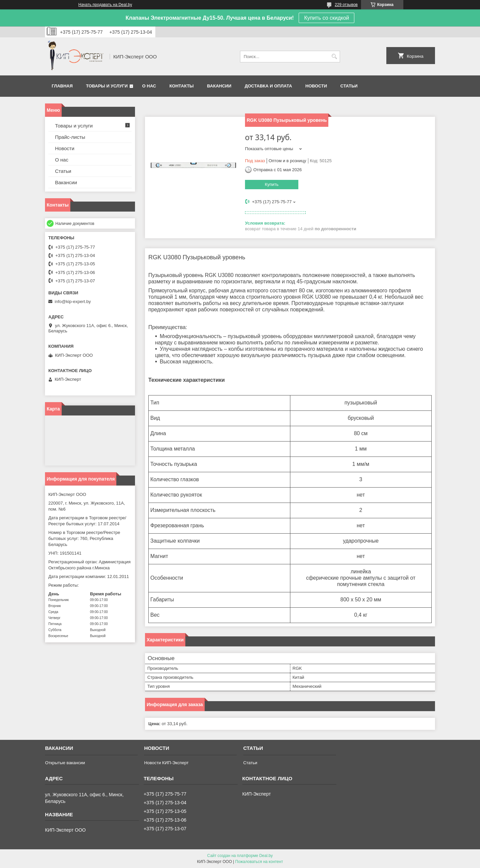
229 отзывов (346, 5)
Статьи (349, 86)
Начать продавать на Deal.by (105, 5)
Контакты (181, 86)
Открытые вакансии (65, 763)
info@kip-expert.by (73, 302)
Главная (62, 86)
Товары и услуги (107, 86)
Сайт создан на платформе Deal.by (240, 856)
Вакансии (219, 86)
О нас (149, 86)
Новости (316, 86)
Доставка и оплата (268, 86)
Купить (271, 184)
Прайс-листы (70, 137)
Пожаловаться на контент (259, 862)
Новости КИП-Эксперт (166, 763)
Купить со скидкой (326, 18)
